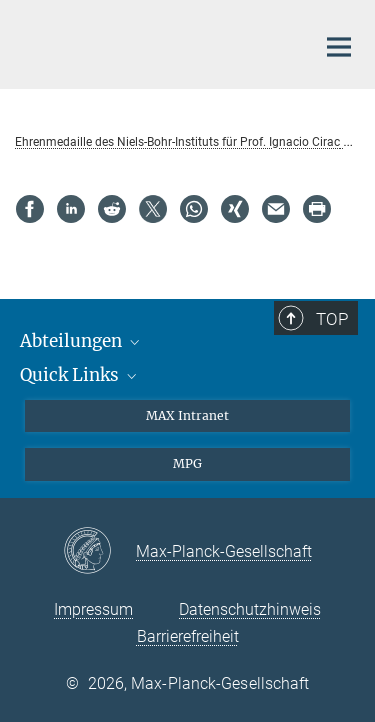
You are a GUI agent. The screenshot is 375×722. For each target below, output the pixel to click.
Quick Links (80, 375)
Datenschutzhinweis (250, 609)
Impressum (93, 609)
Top (332, 319)
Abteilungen (81, 341)
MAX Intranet (187, 415)
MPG (187, 463)
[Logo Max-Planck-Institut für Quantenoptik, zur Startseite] (150, 42)
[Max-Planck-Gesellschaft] (99, 552)
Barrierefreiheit (188, 636)
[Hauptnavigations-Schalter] (339, 47)
